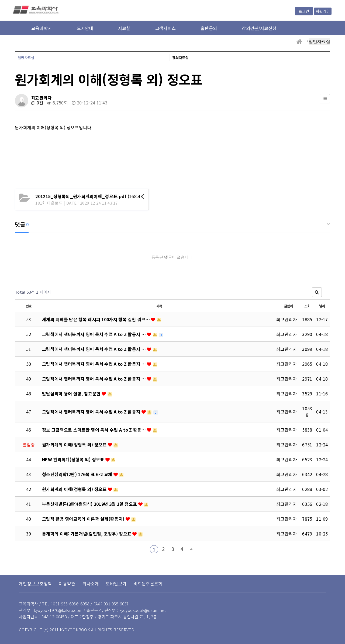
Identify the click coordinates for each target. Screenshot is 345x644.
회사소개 (91, 584)
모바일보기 (116, 584)
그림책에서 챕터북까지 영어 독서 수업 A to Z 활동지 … (94, 334)
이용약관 (67, 584)
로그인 (304, 11)
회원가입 (323, 11)
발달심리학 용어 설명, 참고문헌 (72, 394)
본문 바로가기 (0, 0)
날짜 (322, 306)
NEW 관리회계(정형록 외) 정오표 (74, 459)
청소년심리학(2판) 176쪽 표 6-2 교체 (78, 474)
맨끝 (191, 549)
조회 (307, 306)
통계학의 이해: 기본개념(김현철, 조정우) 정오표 (87, 534)
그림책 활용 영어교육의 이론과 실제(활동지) (84, 519)
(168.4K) (90, 196)
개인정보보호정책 (35, 584)
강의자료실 (181, 58)
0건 (37, 103)
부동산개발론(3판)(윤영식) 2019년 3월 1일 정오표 (90, 504)
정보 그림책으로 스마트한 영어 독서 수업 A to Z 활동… (94, 430)
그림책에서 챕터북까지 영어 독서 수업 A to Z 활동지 (92, 412)
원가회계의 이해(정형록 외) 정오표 (75, 445)
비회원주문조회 (148, 584)
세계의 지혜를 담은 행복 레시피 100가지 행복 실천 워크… (96, 319)
